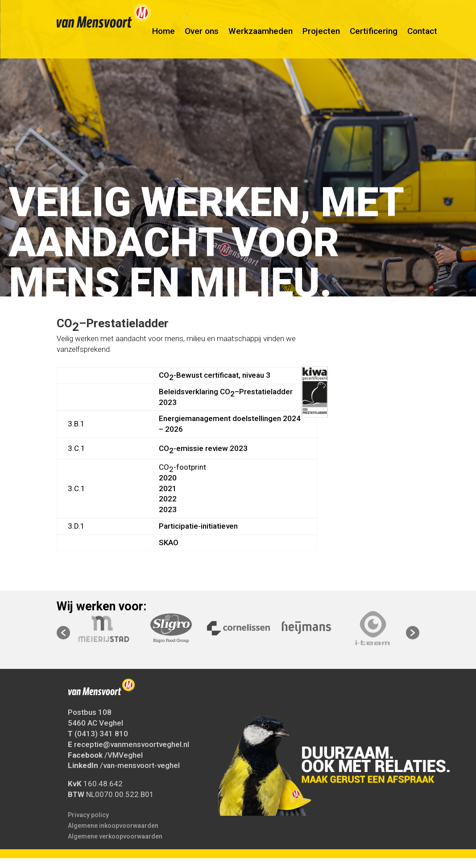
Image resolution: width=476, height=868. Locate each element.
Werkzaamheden (261, 34)
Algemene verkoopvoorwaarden (115, 836)
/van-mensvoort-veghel (140, 765)
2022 (168, 499)
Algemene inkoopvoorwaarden (113, 826)
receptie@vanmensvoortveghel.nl (132, 744)
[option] (238, 628)
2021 (168, 488)
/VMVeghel (124, 755)
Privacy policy (88, 815)
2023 (168, 509)
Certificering (374, 34)
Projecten (321, 34)
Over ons (202, 34)
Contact (422, 34)
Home (163, 34)
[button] (63, 633)
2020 (168, 478)
